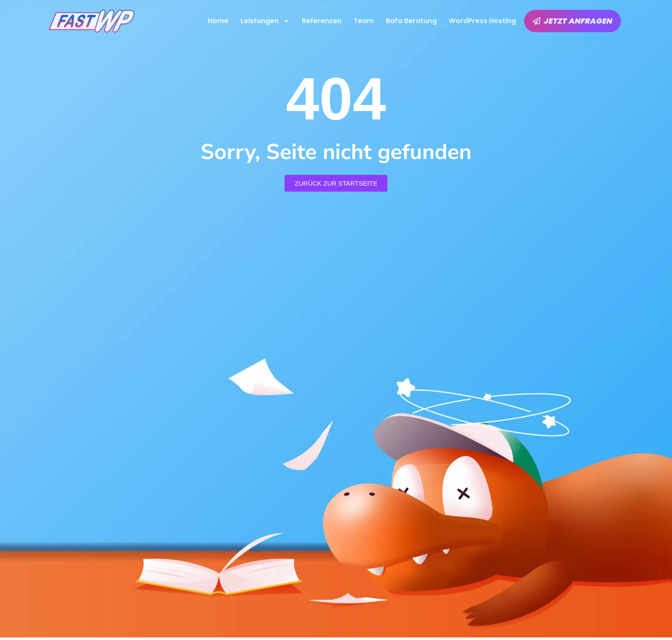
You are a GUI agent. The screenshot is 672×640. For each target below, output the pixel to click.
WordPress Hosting (482, 21)
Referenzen (322, 21)
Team (364, 21)
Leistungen (265, 21)
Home (218, 21)
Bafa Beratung (411, 21)
